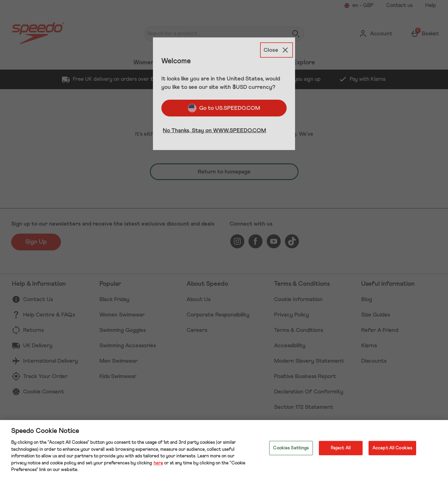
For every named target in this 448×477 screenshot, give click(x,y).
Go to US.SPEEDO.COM (224, 108)
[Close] (276, 50)
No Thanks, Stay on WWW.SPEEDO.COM (214, 130)
